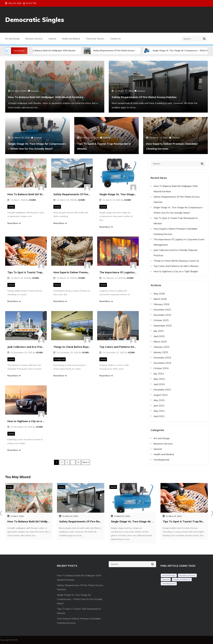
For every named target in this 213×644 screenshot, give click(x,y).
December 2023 (162, 390)
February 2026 (161, 304)
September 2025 (163, 326)
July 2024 (159, 374)
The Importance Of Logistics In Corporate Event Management (118, 272)
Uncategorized (60, 359)
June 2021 (159, 406)
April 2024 (159, 384)
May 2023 (159, 400)
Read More (14, 223)
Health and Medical (71, 39)
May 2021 (159, 411)
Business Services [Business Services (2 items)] (187, 575)
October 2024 (161, 368)
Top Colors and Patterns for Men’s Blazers (118, 347)
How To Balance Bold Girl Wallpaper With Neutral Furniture (59, 51)
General (52, 39)
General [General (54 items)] (166, 579)
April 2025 (159, 336)
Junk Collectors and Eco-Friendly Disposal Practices (26, 347)
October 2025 (161, 320)
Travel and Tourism (95, 39)
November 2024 (162, 363)
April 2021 (159, 416)
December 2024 (162, 358)
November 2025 (162, 315)
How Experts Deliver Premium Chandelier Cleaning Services (72, 272)
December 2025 (162, 310)
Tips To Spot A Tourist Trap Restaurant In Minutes (26, 272)
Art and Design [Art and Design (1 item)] (169, 575)
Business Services (34, 39)
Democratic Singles (35, 20)
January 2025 (161, 352)
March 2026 (160, 299)
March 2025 (160, 342)
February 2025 (161, 347)
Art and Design (12, 39)
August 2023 (161, 395)
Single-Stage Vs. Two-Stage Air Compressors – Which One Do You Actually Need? (118, 194)
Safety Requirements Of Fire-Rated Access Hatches (121, 51)
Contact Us (115, 39)
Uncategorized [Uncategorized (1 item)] (169, 583)
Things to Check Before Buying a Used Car (72, 347)
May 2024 (159, 379)
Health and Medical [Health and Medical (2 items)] (182, 579)
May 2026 (159, 294)
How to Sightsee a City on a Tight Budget (26, 421)
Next (85, 462)
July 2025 (159, 331)
